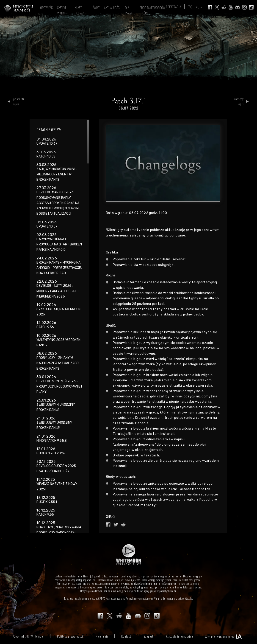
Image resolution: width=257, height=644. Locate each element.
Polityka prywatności (137, 598)
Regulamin (102, 636)
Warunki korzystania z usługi (169, 598)
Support (149, 636)
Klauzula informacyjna (180, 636)
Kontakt (126, 636)
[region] (59, 326)
